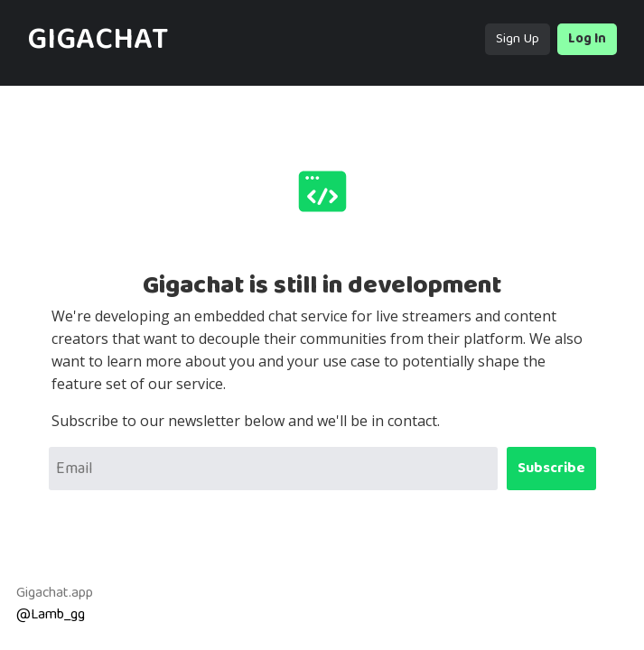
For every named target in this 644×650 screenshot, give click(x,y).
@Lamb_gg (51, 614)
